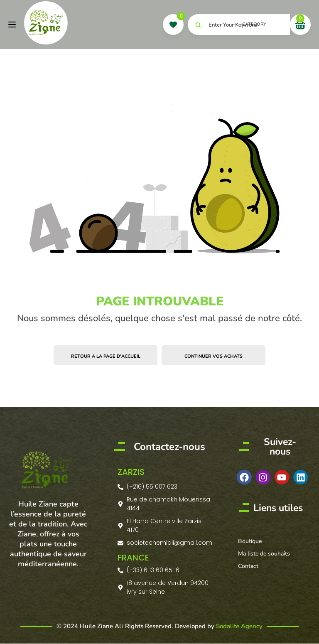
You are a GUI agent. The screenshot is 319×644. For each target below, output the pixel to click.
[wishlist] (173, 25)
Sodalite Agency (239, 626)
